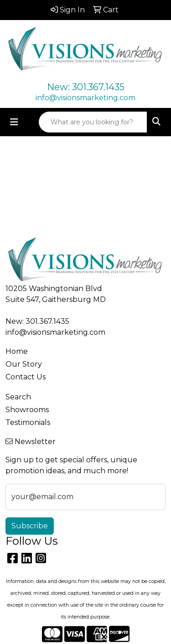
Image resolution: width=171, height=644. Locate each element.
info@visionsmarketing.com (85, 98)
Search (18, 397)
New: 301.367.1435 (86, 87)
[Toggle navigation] (14, 122)
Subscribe (30, 526)
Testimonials (28, 422)
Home (17, 351)
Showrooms (27, 410)
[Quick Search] (93, 122)
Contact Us (26, 377)
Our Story (24, 364)
